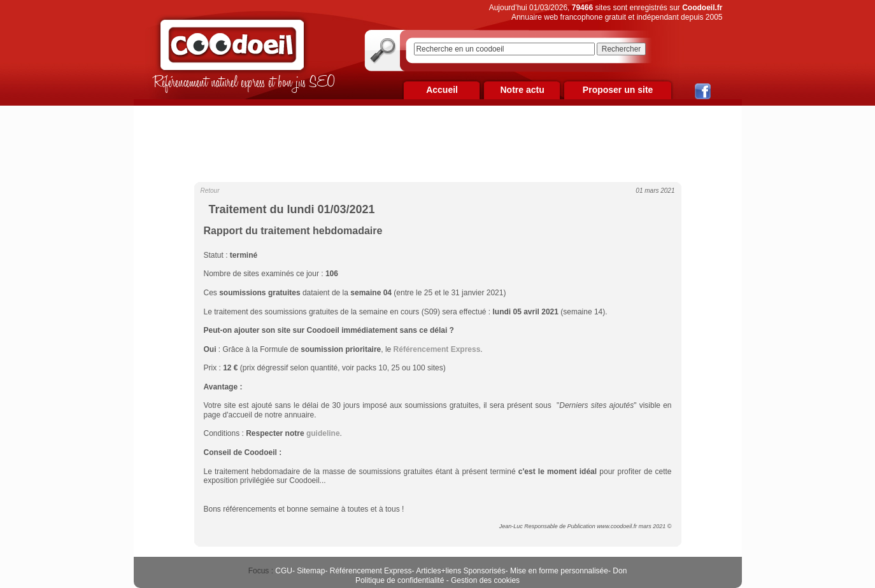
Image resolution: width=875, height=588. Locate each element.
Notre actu (522, 90)
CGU (284, 571)
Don (620, 571)
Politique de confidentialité (400, 580)
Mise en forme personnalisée (559, 571)
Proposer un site (618, 90)
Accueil (442, 90)
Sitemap (311, 571)
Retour (210, 191)
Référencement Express (371, 571)
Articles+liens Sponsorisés (460, 571)
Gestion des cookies (485, 580)
